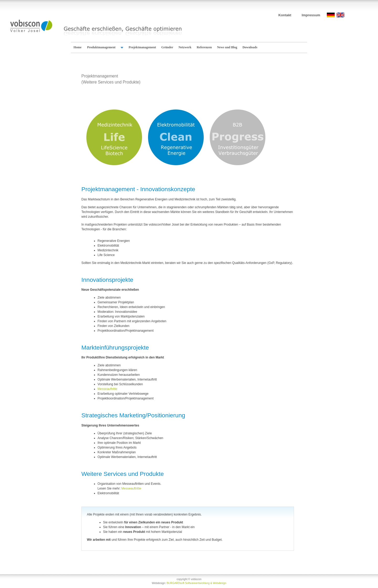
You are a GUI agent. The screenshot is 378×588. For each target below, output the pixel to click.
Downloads (250, 47)
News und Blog (227, 47)
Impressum (311, 15)
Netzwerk (185, 47)
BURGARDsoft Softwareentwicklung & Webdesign (196, 583)
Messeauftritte (107, 389)
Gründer (167, 47)
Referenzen (204, 47)
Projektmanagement (142, 47)
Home (78, 47)
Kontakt (285, 15)
